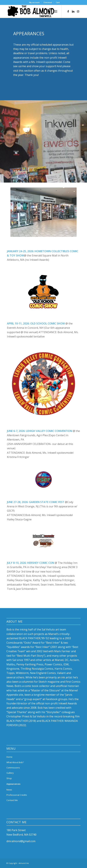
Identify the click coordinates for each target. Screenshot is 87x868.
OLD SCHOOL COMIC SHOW (48, 323)
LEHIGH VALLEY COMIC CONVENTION (49, 431)
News (9, 790)
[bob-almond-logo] (36, 11)
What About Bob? (15, 762)
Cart (58, 2)
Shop (9, 778)
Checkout (48, 2)
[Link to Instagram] (78, 11)
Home (9, 757)
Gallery (10, 773)
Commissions (13, 768)
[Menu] (55, 11)
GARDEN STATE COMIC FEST (47, 502)
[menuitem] (34, 2)
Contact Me (12, 800)
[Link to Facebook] (68, 11)
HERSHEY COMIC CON (41, 563)
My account (34, 2)
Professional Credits (17, 795)
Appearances (13, 784)
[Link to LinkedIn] (73, 11)
